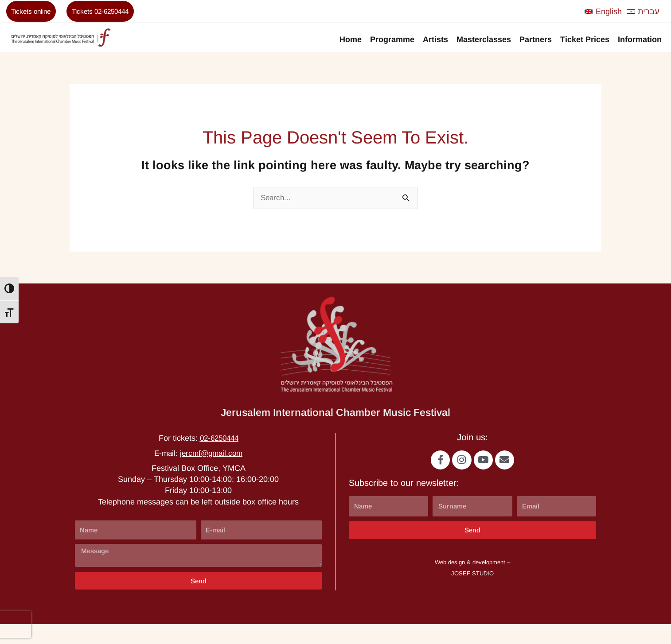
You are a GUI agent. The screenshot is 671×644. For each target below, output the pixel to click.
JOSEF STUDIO (472, 593)
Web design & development (470, 582)
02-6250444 (219, 455)
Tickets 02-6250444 (112, 13)
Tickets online (35, 13)
